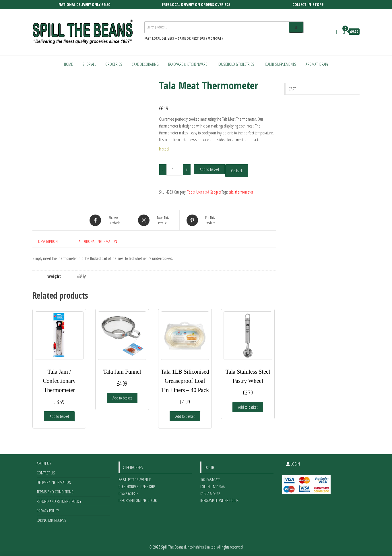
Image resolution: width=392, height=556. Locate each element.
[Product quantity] (175, 170)
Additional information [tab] (98, 241)
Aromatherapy (317, 64)
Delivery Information (54, 482)
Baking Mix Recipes (52, 520)
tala (231, 192)
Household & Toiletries (235, 64)
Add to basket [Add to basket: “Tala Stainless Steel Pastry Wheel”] (248, 407)
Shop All (89, 64)
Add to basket (209, 169)
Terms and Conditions (55, 492)
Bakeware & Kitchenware (188, 64)
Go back (237, 171)
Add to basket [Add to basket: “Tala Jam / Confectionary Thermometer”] (59, 416)
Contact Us (46, 473)
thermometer (244, 192)
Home (68, 64)
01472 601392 (128, 493)
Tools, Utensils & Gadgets (204, 192)
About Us (44, 463)
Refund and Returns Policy (59, 501)
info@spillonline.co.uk (138, 500)
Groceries (114, 64)
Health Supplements (280, 64)
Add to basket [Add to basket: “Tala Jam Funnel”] (122, 398)
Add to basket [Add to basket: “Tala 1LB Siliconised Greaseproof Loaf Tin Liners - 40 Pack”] (185, 416)
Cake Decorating (145, 64)
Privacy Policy (48, 511)
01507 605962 (210, 493)
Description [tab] (48, 241)
